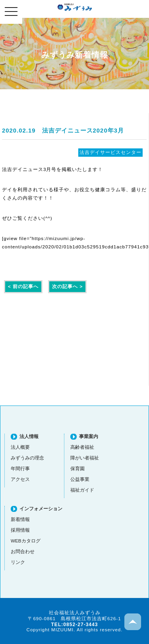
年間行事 (20, 468)
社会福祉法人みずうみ (75, 7)
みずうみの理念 (27, 458)
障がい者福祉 (85, 458)
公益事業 (80, 479)
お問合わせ (23, 551)
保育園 (77, 468)
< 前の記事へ (23, 286)
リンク (18, 562)
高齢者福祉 (82, 447)
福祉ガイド (82, 490)
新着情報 (20, 519)
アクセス (20, 479)
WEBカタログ (26, 541)
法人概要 (20, 447)
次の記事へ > (67, 286)
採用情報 (20, 530)
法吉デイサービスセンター (110, 152)
